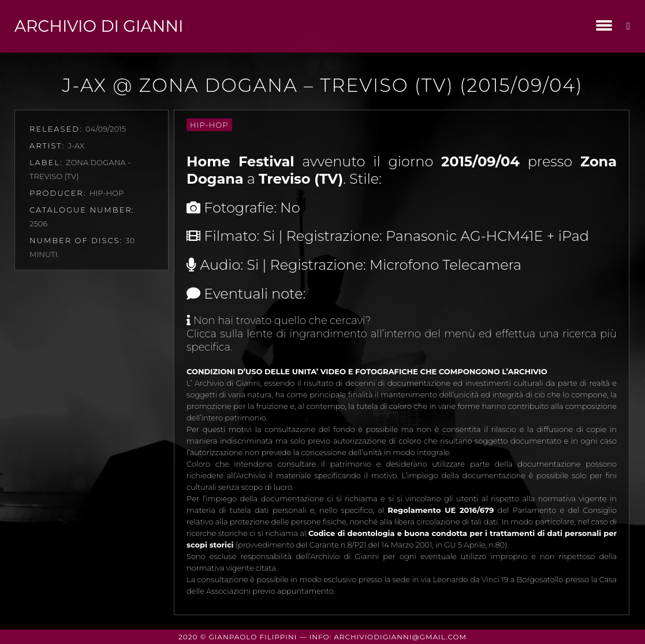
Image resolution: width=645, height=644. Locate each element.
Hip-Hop (209, 125)
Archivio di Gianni (99, 26)
